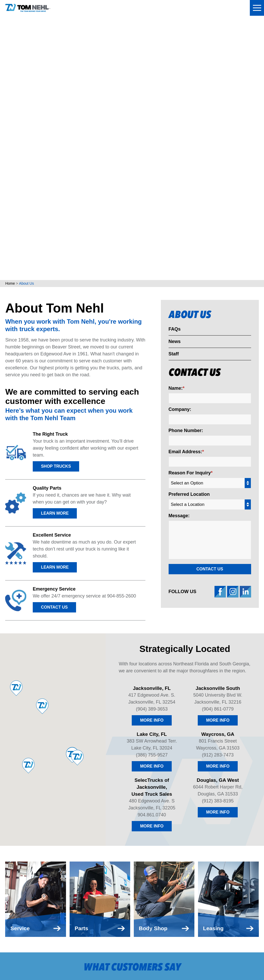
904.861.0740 (152, 557)
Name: (176, 131)
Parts (82, 814)
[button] (9, 743)
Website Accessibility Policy (201, 961)
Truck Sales (91, 802)
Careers (119, 839)
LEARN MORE (55, 256)
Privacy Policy (159, 961)
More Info (152, 463)
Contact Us (54, 350)
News (175, 84)
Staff (174, 97)
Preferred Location (189, 237)
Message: (179, 258)
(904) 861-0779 (218, 452)
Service (85, 827)
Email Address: (185, 194)
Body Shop (88, 851)
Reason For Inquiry (190, 216)
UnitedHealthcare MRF (77, 967)
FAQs (175, 72)
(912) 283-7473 (218, 498)
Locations (88, 790)
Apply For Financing (134, 827)
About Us (190, 58)
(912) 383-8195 (218, 544)
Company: (180, 152)
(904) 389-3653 (152, 452)
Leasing (85, 839)
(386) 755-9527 (152, 498)
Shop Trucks (56, 209)
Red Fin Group (146, 967)
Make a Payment (128, 802)
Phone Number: (186, 173)
